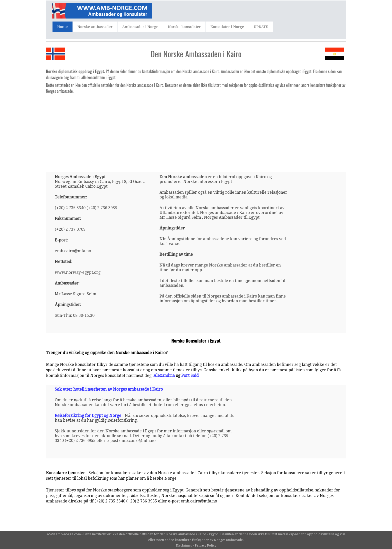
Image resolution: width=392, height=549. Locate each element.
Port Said (190, 375)
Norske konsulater (184, 27)
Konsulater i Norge (227, 27)
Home (62, 27)
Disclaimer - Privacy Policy (196, 545)
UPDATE (261, 27)
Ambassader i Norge (140, 27)
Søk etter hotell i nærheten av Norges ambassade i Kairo (109, 389)
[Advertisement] (196, 131)
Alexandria (164, 375)
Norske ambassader (95, 27)
